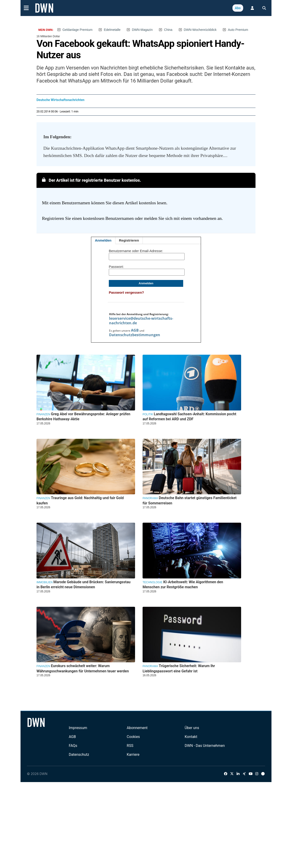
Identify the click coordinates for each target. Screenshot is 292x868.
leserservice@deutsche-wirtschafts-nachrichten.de (141, 321)
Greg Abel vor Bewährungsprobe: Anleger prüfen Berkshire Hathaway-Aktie (83, 417)
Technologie (153, 582)
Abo (238, 8)
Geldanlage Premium (78, 30)
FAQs (73, 746)
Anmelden (103, 240)
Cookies (133, 737)
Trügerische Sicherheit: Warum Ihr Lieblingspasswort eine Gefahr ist (179, 668)
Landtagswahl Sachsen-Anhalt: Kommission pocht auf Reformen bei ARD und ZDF (189, 417)
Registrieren (129, 240)
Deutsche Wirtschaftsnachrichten (60, 100)
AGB (135, 330)
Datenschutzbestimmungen (135, 335)
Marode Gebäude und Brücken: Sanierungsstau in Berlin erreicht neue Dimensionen (83, 584)
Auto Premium (238, 30)
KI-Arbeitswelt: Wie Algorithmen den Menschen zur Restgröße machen (183, 584)
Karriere (133, 755)
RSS (130, 746)
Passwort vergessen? (126, 292)
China (168, 30)
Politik (148, 414)
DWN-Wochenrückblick (200, 30)
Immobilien (45, 582)
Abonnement (137, 728)
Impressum (78, 728)
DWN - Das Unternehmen (205, 746)
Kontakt (191, 737)
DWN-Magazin (142, 30)
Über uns (192, 728)
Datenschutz (79, 755)
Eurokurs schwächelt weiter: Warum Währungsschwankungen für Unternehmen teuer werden (83, 668)
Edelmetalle (112, 30)
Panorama (150, 498)
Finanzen (43, 414)
